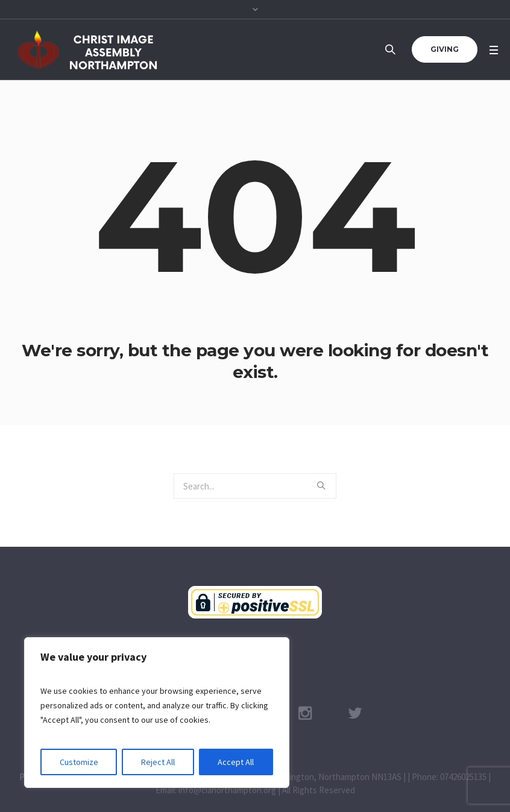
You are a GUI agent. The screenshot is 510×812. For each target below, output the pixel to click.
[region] (157, 713)
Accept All (236, 762)
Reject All (158, 762)
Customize (79, 762)
